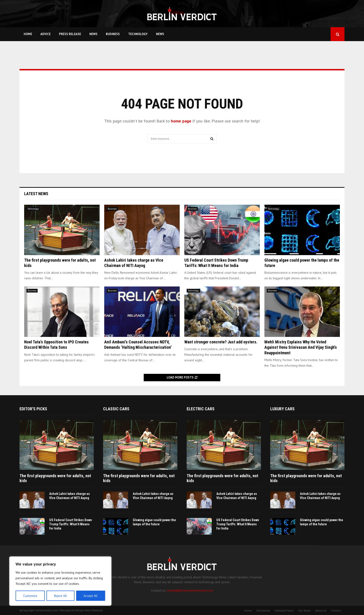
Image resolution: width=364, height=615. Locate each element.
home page (181, 121)
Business (113, 34)
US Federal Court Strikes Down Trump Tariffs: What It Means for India (71, 524)
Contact (336, 610)
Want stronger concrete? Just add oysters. (221, 342)
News (93, 34)
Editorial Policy (284, 610)
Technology (138, 34)
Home (28, 34)
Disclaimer (263, 610)
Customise (30, 596)
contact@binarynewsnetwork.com (190, 590)
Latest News (36, 194)
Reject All (60, 596)
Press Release (70, 34)
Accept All (91, 596)
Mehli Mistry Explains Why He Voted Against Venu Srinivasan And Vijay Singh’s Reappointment (301, 347)
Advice (45, 34)
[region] (60, 581)
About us (321, 610)
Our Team (304, 610)
